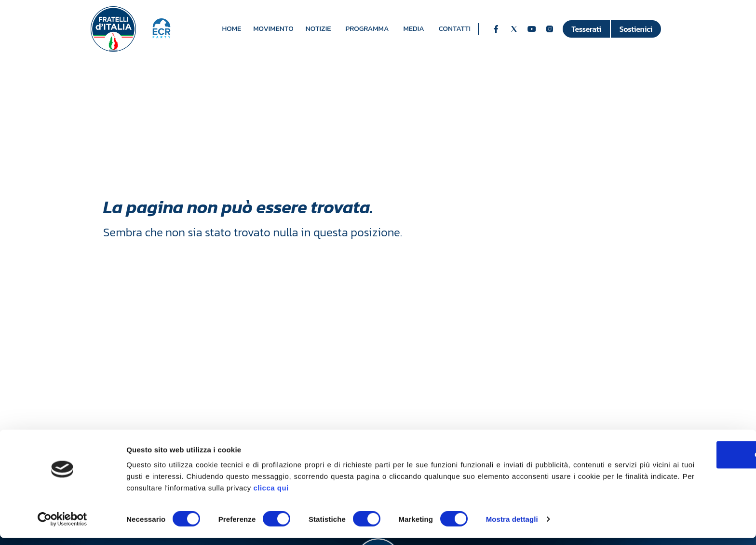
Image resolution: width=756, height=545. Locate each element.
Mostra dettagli (512, 526)
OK (676, 461)
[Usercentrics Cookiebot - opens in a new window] (62, 526)
